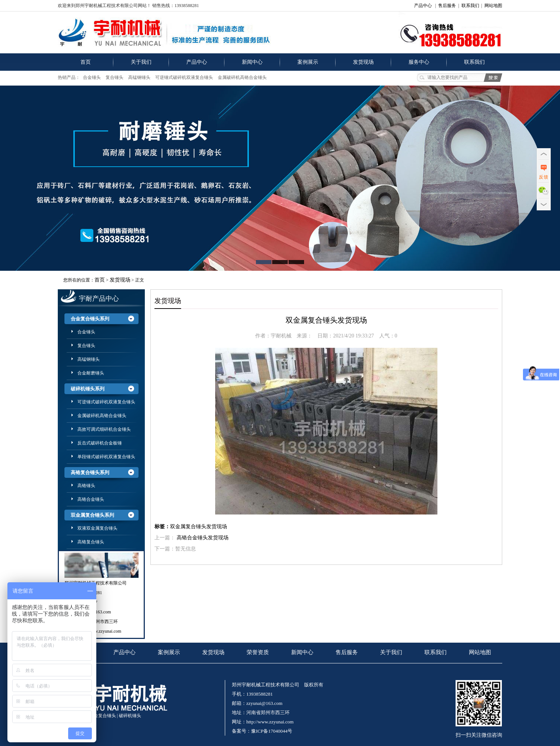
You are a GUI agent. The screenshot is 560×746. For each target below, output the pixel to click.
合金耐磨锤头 (91, 373)
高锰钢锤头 (139, 77)
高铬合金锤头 (91, 499)
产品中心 (423, 6)
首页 (86, 62)
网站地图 (493, 6)
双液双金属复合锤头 (97, 528)
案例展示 (308, 62)
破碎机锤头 (130, 716)
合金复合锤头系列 (90, 319)
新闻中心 (252, 62)
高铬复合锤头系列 (90, 472)
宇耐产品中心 (99, 299)
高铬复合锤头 (91, 542)
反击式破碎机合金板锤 (100, 443)
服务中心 (419, 62)
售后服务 (447, 6)
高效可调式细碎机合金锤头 (104, 429)
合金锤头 (92, 77)
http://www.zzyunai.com (100, 631)
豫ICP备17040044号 (272, 731)
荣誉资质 (258, 652)
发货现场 (363, 62)
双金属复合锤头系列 (92, 515)
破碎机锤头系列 (88, 389)
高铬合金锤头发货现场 (203, 538)
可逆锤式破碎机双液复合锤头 (184, 77)
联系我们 (470, 6)
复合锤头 (114, 77)
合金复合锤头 (103, 716)
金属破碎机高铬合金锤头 (242, 77)
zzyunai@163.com (264, 703)
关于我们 (141, 62)
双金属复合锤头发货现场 (199, 527)
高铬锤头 (86, 486)
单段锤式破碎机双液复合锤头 (106, 457)
